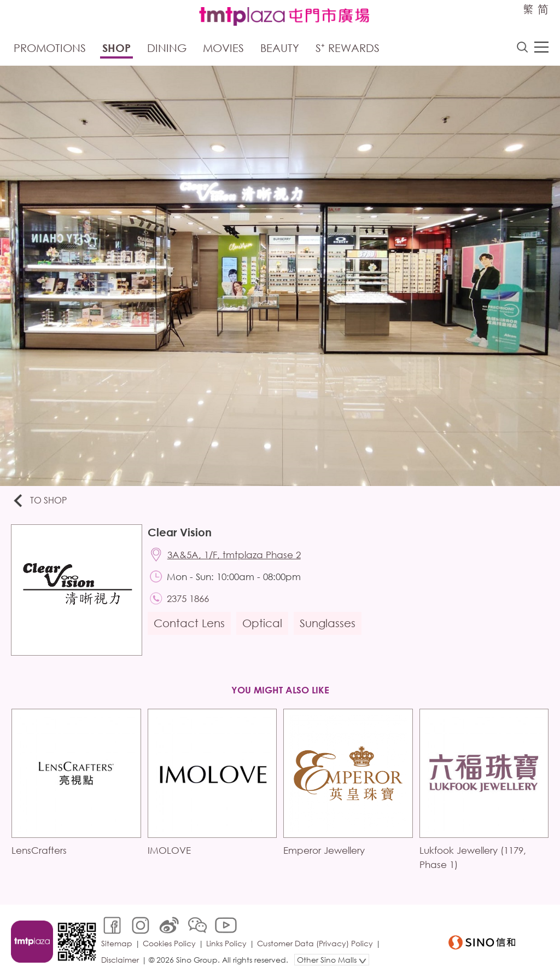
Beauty (280, 48)
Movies (223, 48)
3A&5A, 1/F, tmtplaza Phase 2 (234, 555)
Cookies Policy (169, 943)
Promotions (50, 48)
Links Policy (226, 943)
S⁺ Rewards (348, 48)
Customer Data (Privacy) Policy (315, 943)
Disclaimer (120, 960)
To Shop (39, 501)
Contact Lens (189, 623)
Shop (116, 48)
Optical (262, 623)
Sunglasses (328, 623)
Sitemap (117, 943)
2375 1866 (188, 598)
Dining (167, 48)
